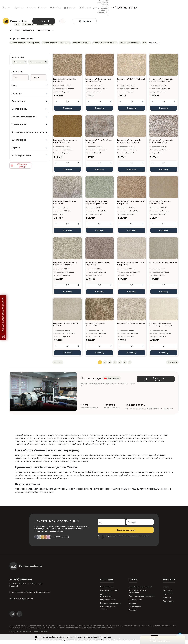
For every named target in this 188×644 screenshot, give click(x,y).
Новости (38, 4)
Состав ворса (19, 104)
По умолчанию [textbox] (36, 62)
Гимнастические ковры (111, 607)
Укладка (133, 607)
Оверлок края (135, 603)
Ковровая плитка (108, 603)
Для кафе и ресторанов (106, 599)
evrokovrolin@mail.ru (90, 410)
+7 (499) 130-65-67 (21, 583)
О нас (166, 590)
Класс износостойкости (24, 121)
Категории (107, 583)
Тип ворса (17, 95)
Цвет (14, 87)
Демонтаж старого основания (138, 595)
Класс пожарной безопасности (28, 137)
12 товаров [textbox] (18, 62)
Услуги (133, 583)
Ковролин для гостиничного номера (56, 43)
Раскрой (133, 614)
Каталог (51, 14)
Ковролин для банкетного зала (105, 43)
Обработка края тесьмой (141, 590)
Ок (155, 638)
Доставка (49, 4)
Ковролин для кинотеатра (130, 43)
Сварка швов (135, 610)
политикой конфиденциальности (121, 640)
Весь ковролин (107, 590)
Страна (16, 154)
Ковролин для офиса (110, 594)
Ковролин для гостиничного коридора (25, 43)
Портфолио (26, 4)
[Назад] (14, 30)
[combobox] (19, 62)
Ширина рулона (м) (21, 163)
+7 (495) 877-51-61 (114, 410)
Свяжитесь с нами (126, 534)
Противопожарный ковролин (142, 600)
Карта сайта (169, 604)
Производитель (20, 129)
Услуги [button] (13, 4)
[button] (177, 75)
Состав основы (19, 112)
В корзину (67, 108)
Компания (169, 583)
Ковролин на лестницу (82, 43)
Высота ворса (19, 146)
